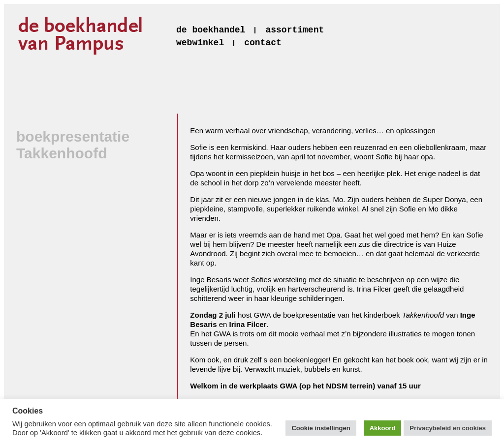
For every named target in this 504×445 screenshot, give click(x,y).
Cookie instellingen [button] (321, 428)
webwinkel (200, 43)
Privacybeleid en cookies (448, 428)
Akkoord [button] (383, 428)
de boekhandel (211, 30)
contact (263, 43)
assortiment (295, 30)
